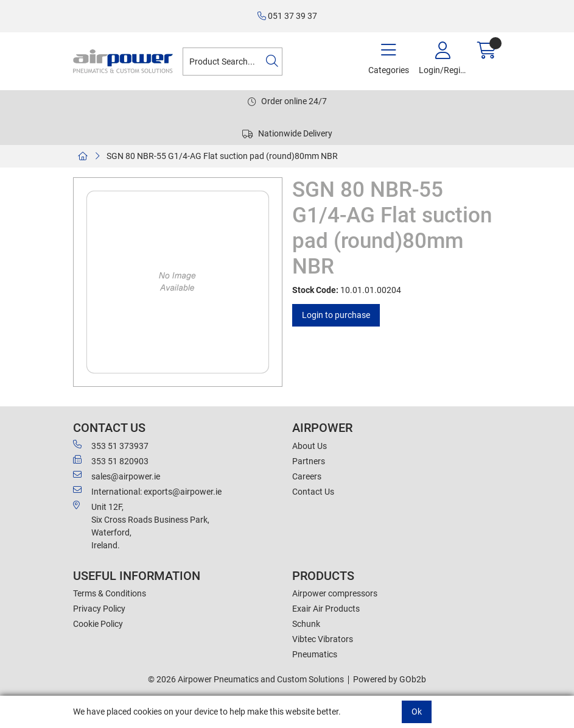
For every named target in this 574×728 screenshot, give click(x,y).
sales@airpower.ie (117, 476)
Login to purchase (336, 315)
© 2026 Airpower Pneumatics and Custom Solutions (246, 679)
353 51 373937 (111, 445)
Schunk (306, 624)
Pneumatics (315, 654)
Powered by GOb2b (390, 679)
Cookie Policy (98, 624)
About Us (310, 446)
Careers (307, 476)
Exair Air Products (326, 609)
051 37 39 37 (287, 16)
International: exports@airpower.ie (147, 491)
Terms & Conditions (110, 593)
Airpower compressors (335, 593)
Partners (309, 461)
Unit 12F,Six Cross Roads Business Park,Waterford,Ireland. (141, 525)
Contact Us (313, 492)
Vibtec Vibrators (323, 639)
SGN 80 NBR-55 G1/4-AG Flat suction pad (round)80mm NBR (222, 156)
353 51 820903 (111, 461)
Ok (417, 712)
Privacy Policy (99, 609)
